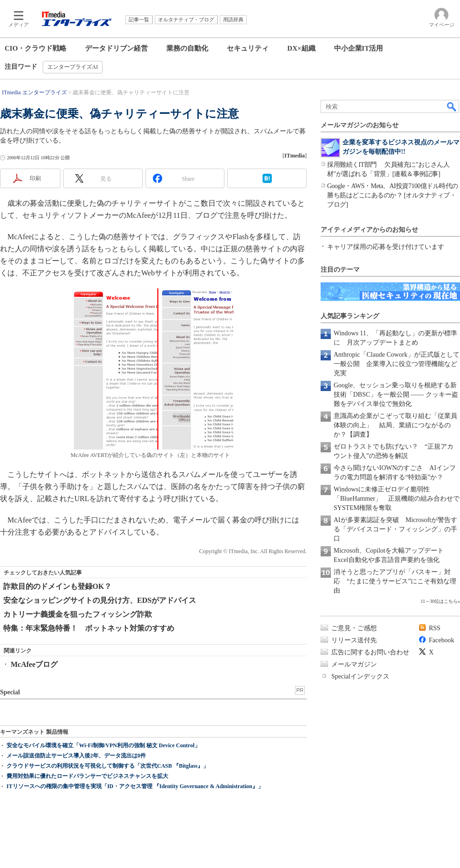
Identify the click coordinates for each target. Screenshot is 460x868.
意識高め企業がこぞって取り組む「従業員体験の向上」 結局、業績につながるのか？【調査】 (395, 425)
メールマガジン (354, 664)
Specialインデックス (360, 676)
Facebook (441, 640)
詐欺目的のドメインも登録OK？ (57, 586)
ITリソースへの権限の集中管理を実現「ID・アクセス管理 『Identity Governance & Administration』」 (135, 786)
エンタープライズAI (73, 67)
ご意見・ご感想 (354, 628)
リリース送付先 (354, 640)
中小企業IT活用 (359, 48)
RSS (435, 628)
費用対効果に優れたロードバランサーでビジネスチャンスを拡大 (87, 776)
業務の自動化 (187, 48)
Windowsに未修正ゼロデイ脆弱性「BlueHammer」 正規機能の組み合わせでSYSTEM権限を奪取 (397, 499)
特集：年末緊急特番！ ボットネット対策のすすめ (89, 628)
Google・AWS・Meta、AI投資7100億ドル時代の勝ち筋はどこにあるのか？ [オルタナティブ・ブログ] (393, 195)
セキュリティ (248, 48)
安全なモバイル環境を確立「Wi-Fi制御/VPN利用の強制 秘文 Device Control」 (103, 745)
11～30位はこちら (439, 601)
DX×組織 (301, 48)
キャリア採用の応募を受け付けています (386, 247)
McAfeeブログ (34, 664)
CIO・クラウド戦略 (36, 48)
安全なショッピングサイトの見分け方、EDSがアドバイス (100, 600)
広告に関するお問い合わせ (370, 652)
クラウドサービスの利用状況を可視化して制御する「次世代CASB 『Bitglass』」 (108, 766)
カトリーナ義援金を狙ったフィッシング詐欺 (78, 614)
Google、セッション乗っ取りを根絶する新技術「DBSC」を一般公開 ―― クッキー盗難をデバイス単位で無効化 (396, 395)
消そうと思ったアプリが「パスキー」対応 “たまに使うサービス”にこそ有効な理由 (395, 581)
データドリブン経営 (116, 48)
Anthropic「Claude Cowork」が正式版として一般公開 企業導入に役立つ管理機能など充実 (397, 364)
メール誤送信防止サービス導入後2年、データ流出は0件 (76, 756)
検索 (452, 106)
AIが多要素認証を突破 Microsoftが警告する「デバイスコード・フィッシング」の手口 (395, 529)
